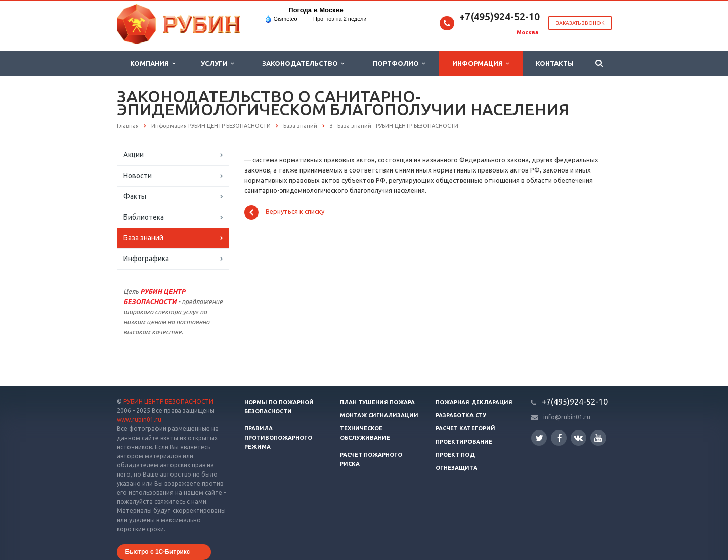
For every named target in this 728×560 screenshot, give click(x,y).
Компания (153, 63)
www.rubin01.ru (139, 420)
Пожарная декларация (474, 402)
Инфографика (146, 259)
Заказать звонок (580, 23)
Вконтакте (578, 437)
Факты (135, 196)
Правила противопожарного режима (278, 438)
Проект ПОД (455, 455)
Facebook (560, 438)
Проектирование (464, 442)
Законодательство (303, 63)
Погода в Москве (316, 10)
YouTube (598, 438)
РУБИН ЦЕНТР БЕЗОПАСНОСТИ (168, 401)
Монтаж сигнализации (379, 415)
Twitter (539, 438)
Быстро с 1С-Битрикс (158, 552)
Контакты (555, 63)
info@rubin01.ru (567, 417)
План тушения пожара (377, 402)
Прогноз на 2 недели (340, 19)
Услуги (217, 63)
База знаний (143, 238)
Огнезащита (456, 468)
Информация (481, 63)
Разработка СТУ (461, 415)
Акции (134, 155)
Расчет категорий (465, 428)
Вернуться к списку (284, 212)
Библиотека (144, 217)
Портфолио (399, 63)
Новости (138, 176)
